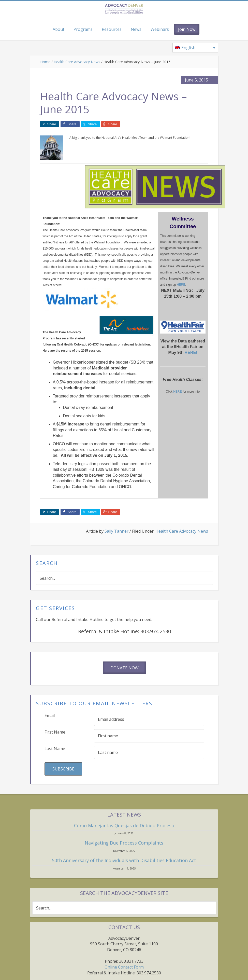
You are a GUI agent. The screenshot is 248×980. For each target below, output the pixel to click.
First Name (55, 732)
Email (50, 715)
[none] (195, 48)
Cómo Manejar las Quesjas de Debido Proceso (124, 825)
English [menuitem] (188, 48)
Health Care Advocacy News (182, 531)
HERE (181, 285)
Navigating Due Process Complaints (124, 843)
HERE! (191, 353)
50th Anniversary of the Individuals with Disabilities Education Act (124, 860)
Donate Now (125, 668)
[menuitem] (195, 48)
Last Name (55, 749)
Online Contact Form (124, 967)
